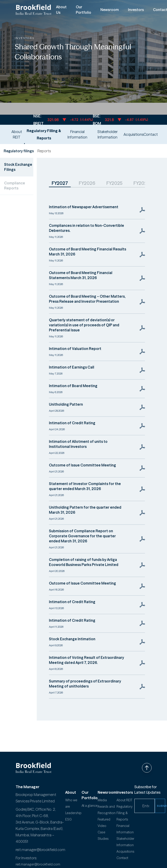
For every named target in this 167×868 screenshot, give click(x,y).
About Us (61, 10)
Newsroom (110, 10)
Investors (136, 10)
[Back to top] (147, 768)
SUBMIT (161, 806)
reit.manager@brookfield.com (40, 850)
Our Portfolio (83, 10)
